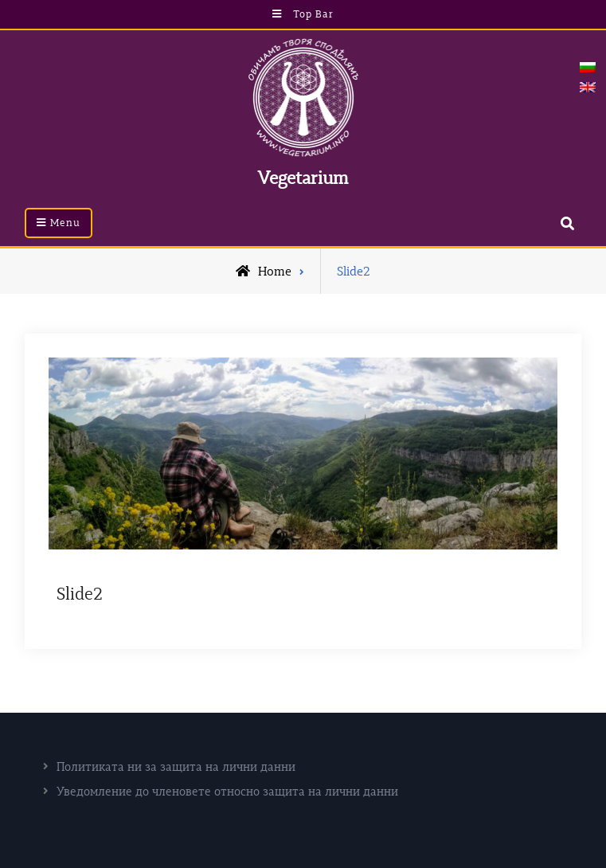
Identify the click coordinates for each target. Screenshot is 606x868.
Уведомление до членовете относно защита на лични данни (227, 791)
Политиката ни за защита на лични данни (176, 766)
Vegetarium (303, 177)
